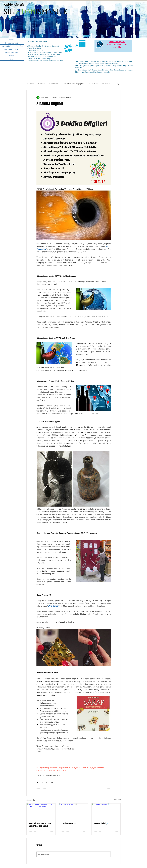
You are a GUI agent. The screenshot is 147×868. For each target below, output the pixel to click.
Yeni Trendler (106, 84)
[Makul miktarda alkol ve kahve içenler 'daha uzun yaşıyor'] (41, 812)
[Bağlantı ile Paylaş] (52, 782)
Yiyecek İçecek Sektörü (54, 775)
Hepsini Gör (117, 800)
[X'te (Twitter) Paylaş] (42, 782)
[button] (118, 84)
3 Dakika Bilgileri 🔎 (101, 823)
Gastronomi (41, 84)
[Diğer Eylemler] (109, 98)
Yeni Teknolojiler (54, 84)
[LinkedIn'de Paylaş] (47, 782)
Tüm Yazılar (30, 84)
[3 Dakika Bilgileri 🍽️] (73, 812)
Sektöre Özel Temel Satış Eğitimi (73, 84)
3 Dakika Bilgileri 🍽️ (69, 823)
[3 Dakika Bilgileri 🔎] (106, 812)
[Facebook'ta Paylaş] (37, 782)
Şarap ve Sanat (93, 84)
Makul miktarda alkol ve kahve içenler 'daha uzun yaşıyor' (40, 825)
